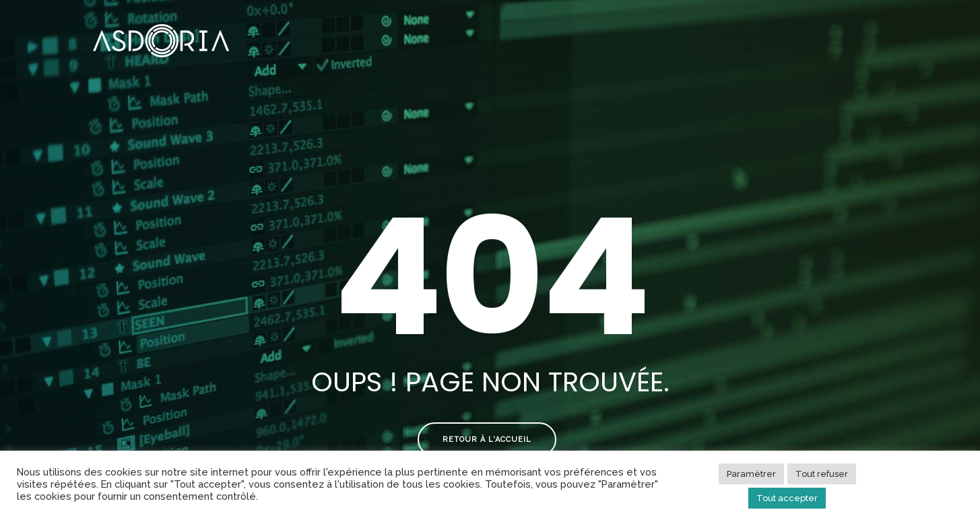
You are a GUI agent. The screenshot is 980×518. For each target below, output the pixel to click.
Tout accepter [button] (787, 498)
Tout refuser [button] (822, 474)
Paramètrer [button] (751, 474)
